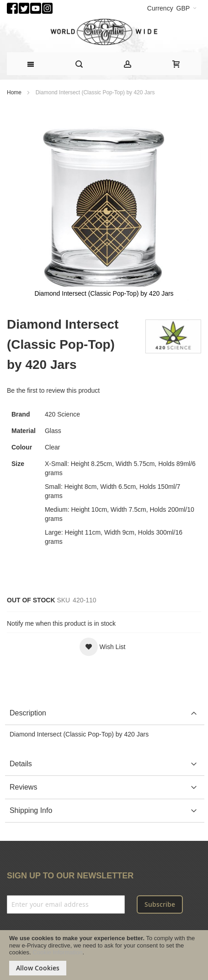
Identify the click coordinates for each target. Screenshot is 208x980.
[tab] (105, 713)
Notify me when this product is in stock (61, 623)
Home (14, 92)
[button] (103, 647)
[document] (104, 955)
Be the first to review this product (53, 390)
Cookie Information (57, 952)
